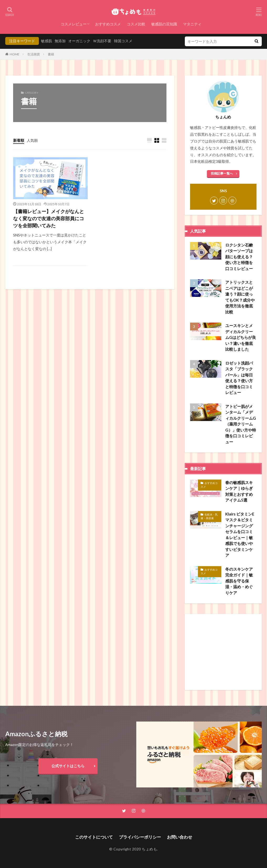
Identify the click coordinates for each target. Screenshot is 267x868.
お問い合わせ (180, 837)
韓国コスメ (123, 41)
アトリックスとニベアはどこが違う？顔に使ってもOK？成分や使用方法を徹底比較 (240, 297)
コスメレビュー (74, 24)
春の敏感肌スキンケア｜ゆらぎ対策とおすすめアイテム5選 (239, 491)
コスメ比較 (136, 24)
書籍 (51, 54)
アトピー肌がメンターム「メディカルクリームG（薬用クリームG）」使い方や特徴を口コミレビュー (241, 424)
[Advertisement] (223, 652)
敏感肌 (46, 41)
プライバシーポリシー (140, 837)
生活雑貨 (34, 54)
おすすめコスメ (108, 24)
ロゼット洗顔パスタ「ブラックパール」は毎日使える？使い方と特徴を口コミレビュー (239, 378)
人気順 (32, 140)
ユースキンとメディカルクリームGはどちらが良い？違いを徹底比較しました (241, 337)
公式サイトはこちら (68, 766)
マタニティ (192, 24)
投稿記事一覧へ (222, 173)
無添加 (60, 41)
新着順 (19, 140)
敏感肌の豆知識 (164, 24)
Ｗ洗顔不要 (102, 41)
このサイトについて (94, 837)
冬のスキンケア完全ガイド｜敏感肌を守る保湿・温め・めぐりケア (239, 581)
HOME (15, 54)
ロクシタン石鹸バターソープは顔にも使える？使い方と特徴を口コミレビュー (239, 257)
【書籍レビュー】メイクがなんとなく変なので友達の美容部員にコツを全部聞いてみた (49, 218)
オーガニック (79, 41)
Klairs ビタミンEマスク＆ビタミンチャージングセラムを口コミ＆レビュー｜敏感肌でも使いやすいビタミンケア (240, 535)
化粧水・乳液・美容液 (209, 516)
